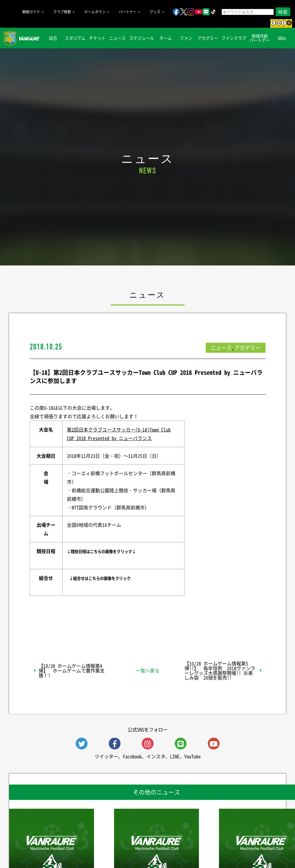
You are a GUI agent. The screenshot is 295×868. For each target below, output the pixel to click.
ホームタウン (95, 12)
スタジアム (75, 38)
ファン (186, 38)
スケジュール (141, 38)
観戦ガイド (31, 12)
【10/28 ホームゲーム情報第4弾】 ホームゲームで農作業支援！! (72, 670)
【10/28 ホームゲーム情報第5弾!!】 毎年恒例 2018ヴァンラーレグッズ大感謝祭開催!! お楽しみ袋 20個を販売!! (220, 670)
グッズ (155, 12)
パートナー (128, 12)
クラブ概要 (62, 12)
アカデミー (208, 38)
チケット (97, 38)
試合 (53, 38)
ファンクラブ (234, 38)
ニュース (117, 38)
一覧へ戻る (148, 670)
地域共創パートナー (260, 38)
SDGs (282, 38)
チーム (166, 38)
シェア (76, 625)
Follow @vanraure (207, 625)
